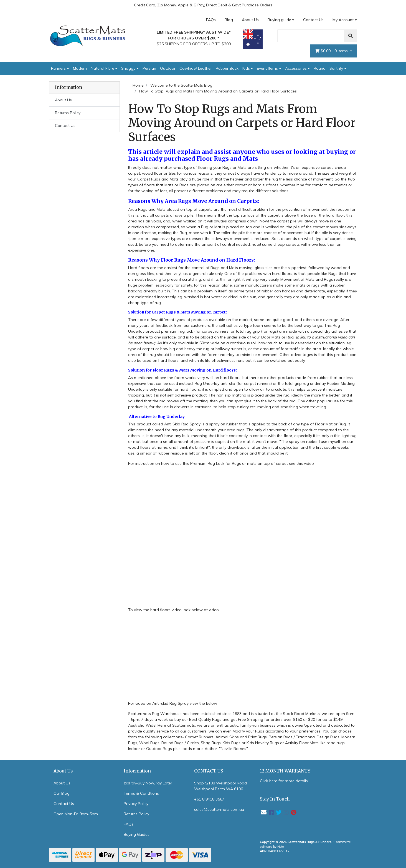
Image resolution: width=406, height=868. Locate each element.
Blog (229, 20)
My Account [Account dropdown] (343, 20)
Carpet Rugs (149, 179)
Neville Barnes (234, 749)
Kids (246, 68)
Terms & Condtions (141, 793)
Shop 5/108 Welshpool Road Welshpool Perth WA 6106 (220, 786)
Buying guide (279, 20)
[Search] (311, 36)
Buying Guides (137, 834)
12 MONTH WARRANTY (285, 771)
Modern (80, 68)
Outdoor (168, 68)
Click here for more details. (284, 781)
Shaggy (128, 68)
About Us (250, 20)
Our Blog (62, 793)
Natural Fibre (102, 68)
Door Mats (271, 337)
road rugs (336, 743)
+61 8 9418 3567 (209, 799)
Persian (149, 68)
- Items (332, 51)
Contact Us (313, 20)
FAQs (211, 20)
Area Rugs (138, 209)
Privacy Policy (136, 804)
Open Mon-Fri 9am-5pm (76, 814)
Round (320, 68)
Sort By (336, 68)
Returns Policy (68, 113)
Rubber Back (227, 68)
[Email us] (264, 812)
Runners (58, 68)
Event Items (267, 68)
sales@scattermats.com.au (219, 809)
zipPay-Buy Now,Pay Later (148, 783)
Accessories (296, 68)
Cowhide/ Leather (196, 68)
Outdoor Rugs (159, 749)
